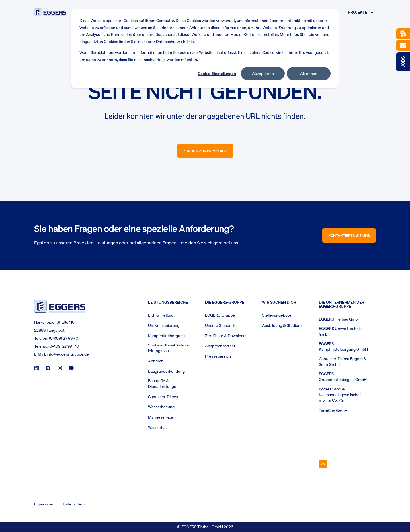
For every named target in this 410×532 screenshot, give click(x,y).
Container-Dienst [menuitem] (163, 397)
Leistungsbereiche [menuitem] (168, 303)
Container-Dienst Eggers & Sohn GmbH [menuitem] (343, 362)
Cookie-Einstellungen (217, 74)
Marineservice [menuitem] (161, 417)
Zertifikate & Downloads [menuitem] (226, 336)
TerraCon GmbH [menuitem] (333, 411)
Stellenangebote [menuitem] (277, 315)
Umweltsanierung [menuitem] (164, 325)
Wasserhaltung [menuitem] (161, 407)
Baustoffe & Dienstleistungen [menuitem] (163, 384)
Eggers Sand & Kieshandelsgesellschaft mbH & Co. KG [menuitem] (340, 395)
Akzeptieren (263, 74)
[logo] (60, 306)
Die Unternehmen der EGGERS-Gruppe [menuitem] (342, 305)
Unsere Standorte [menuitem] (221, 325)
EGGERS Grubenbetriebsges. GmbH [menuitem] (343, 377)
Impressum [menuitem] (44, 504)
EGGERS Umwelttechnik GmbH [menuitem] (340, 331)
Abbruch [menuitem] (156, 361)
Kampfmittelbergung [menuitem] (166, 336)
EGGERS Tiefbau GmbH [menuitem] (340, 319)
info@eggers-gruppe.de (68, 354)
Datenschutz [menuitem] (74, 504)
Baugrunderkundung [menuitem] (166, 371)
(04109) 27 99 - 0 (64, 338)
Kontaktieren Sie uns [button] (349, 235)
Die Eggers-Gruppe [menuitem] (225, 303)
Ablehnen (309, 74)
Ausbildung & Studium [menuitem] (282, 325)
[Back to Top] (323, 464)
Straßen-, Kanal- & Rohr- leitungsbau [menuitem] (169, 348)
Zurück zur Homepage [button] (205, 151)
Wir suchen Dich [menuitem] (279, 303)
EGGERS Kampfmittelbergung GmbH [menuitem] (343, 346)
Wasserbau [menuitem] (158, 427)
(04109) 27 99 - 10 (64, 346)
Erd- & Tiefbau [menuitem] (161, 315)
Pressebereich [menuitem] (218, 356)
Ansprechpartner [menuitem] (220, 346)
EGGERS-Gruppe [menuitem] (220, 315)
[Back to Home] (50, 12)
